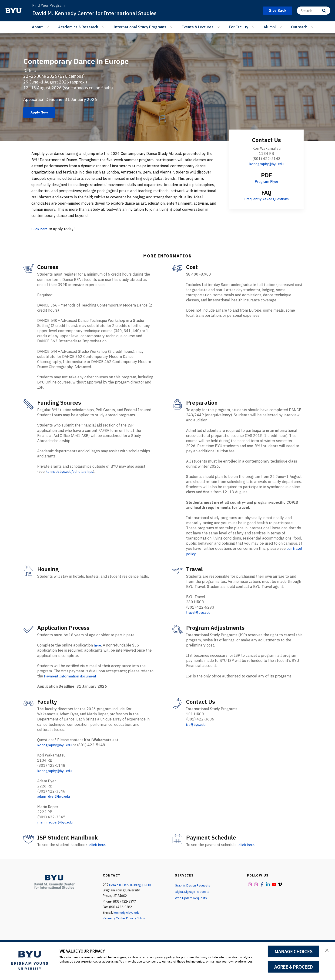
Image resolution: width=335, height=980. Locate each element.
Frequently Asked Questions (266, 209)
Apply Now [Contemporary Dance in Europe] (40, 122)
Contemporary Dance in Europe (69, 65)
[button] (327, 950)
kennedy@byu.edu (127, 922)
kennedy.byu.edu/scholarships (71, 482)
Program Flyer (266, 191)
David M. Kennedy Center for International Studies (97, 13)
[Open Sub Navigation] (49, 27)
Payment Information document (72, 686)
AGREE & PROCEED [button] (293, 967)
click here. (98, 854)
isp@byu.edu (197, 734)
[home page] (13, 11)
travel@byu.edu (200, 622)
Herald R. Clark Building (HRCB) (131, 894)
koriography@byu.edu (266, 174)
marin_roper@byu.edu (56, 832)
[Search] (314, 11)
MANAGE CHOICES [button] (293, 951)
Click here (40, 239)
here (98, 655)
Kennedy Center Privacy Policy (125, 928)
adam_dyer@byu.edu (55, 806)
